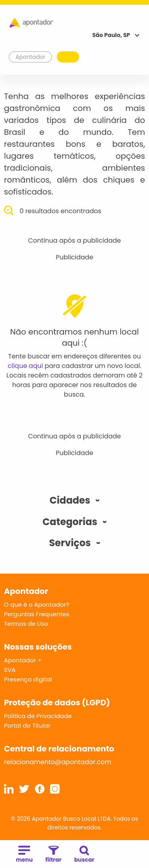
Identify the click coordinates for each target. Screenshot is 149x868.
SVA (10, 670)
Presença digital (28, 679)
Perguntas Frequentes (37, 614)
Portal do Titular (27, 725)
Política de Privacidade (38, 716)
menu (24, 855)
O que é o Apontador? (37, 604)
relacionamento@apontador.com (58, 762)
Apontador (31, 57)
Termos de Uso (26, 624)
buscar (84, 855)
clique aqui (26, 366)
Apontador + (23, 660)
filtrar (53, 855)
